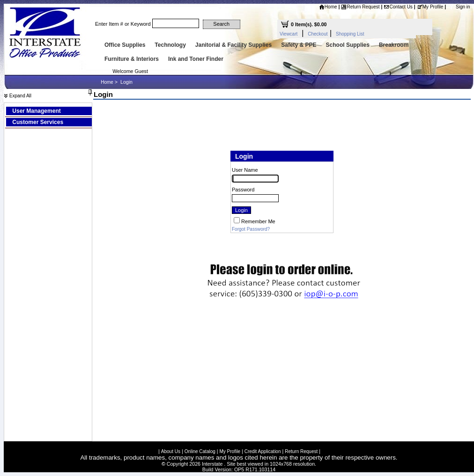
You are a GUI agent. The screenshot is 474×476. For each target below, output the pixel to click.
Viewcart (289, 34)
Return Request (360, 7)
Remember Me (258, 221)
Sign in (463, 7)
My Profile (430, 7)
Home (328, 7)
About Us (171, 451)
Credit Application (263, 451)
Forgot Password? (251, 229)
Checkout (318, 34)
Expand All (18, 96)
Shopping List (350, 34)
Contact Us (398, 7)
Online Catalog (200, 451)
